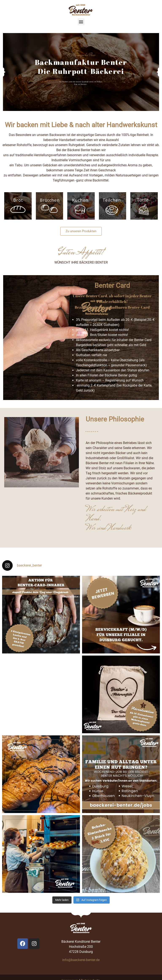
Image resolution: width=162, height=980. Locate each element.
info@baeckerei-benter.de (81, 960)
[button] (81, 22)
